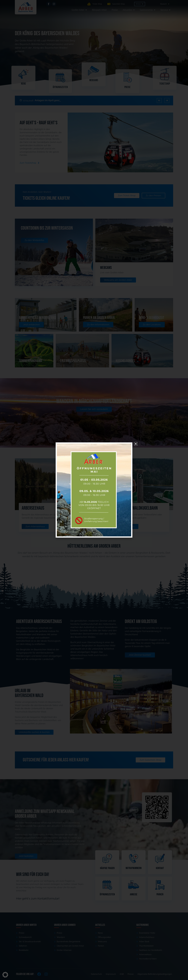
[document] (94, 490)
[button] (5, 975)
